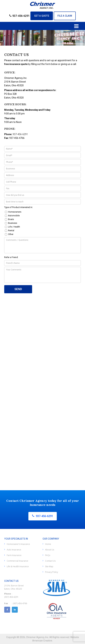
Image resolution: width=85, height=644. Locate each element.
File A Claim (65, 16)
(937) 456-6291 (11, 597)
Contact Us (50, 561)
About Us (50, 550)
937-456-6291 (19, 16)
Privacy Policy (52, 572)
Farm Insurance (14, 555)
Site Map (49, 566)
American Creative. (42, 641)
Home (48, 544)
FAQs (48, 555)
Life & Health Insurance (18, 566)
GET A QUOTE (42, 16)
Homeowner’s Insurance (18, 544)
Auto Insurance (14, 550)
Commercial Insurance (17, 561)
